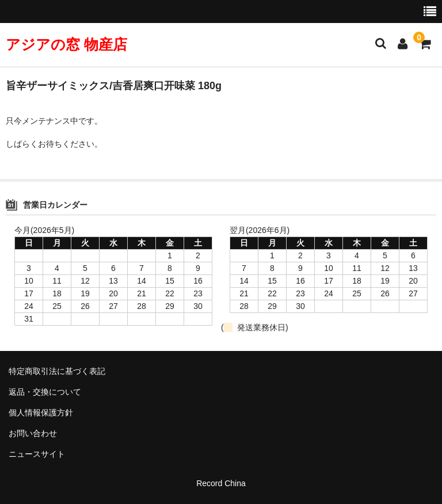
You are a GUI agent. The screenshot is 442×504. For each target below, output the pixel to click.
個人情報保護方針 (41, 413)
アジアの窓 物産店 (66, 44)
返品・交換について (45, 392)
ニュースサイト (37, 454)
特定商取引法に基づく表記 (57, 371)
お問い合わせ (33, 433)
